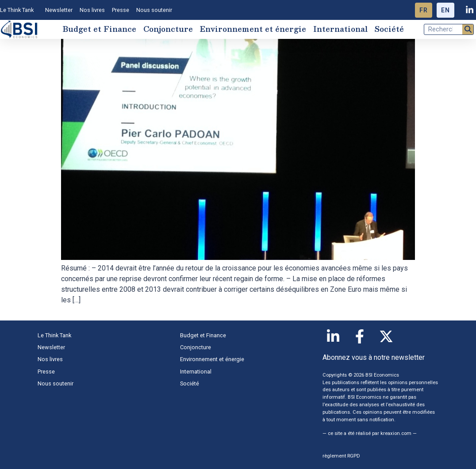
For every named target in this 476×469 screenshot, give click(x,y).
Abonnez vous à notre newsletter (374, 357)
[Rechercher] (468, 29)
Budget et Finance (99, 29)
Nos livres (92, 10)
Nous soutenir (154, 10)
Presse (121, 10)
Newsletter (59, 10)
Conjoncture (168, 29)
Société (389, 29)
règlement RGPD (341, 456)
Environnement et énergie (253, 29)
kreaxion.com (396, 433)
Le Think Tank (19, 10)
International (340, 29)
